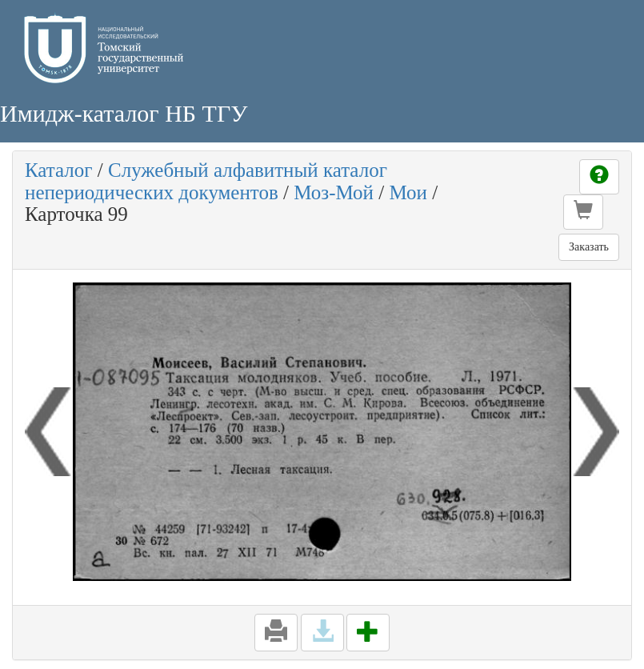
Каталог (59, 170)
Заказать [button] (589, 247)
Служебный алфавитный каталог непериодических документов (206, 181)
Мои (408, 192)
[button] (583, 212)
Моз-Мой (334, 192)
